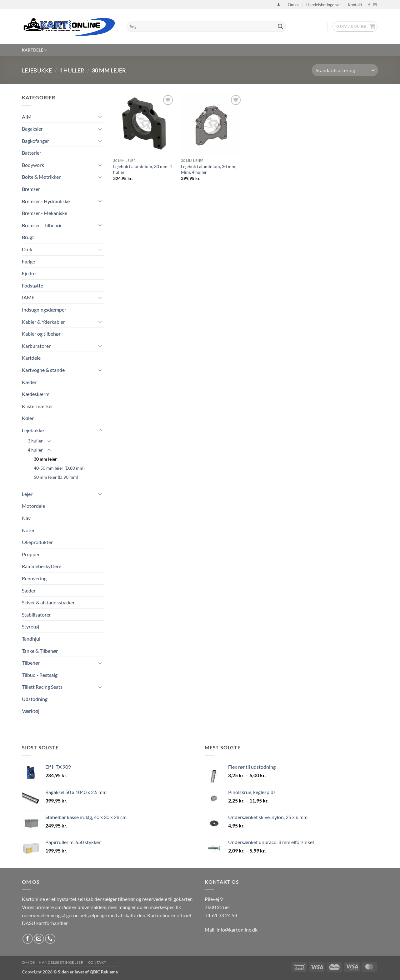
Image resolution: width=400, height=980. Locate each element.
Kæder (29, 382)
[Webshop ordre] (345, 70)
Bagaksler (32, 129)
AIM (27, 117)
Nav (26, 518)
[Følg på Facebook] (369, 5)
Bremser (31, 189)
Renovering (34, 578)
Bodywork (33, 165)
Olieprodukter (37, 542)
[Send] (280, 27)
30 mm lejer (45, 459)
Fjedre (29, 273)
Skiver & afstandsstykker (48, 602)
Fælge (28, 261)
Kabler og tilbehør (41, 334)
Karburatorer (36, 346)
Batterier (32, 153)
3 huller (35, 441)
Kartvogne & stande (43, 370)
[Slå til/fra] (100, 117)
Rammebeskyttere (42, 566)
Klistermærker (37, 406)
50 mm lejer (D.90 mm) (56, 477)
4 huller (72, 70)
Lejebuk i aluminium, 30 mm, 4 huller (142, 169)
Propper (31, 554)
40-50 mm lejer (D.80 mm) (59, 468)
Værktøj (31, 711)
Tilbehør (31, 663)
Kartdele (35, 50)
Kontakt (355, 5)
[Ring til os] (50, 939)
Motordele (33, 506)
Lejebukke (37, 70)
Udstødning (35, 699)
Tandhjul (31, 639)
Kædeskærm (36, 394)
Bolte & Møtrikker (41, 177)
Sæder (29, 590)
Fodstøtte (32, 285)
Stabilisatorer (36, 615)
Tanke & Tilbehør (40, 651)
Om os (294, 5)
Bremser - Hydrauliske (46, 201)
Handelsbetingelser (324, 5)
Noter (28, 530)
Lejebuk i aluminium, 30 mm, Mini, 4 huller (209, 169)
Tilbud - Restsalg (40, 675)
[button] (279, 5)
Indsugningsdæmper (44, 310)
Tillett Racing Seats (42, 687)
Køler (28, 418)
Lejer (27, 494)
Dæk (27, 249)
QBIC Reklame (104, 972)
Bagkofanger (35, 141)
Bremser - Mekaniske (45, 213)
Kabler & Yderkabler (43, 322)
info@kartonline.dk (237, 930)
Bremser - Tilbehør (42, 225)
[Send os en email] (375, 5)
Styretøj (30, 626)
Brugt (28, 237)
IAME (28, 297)
